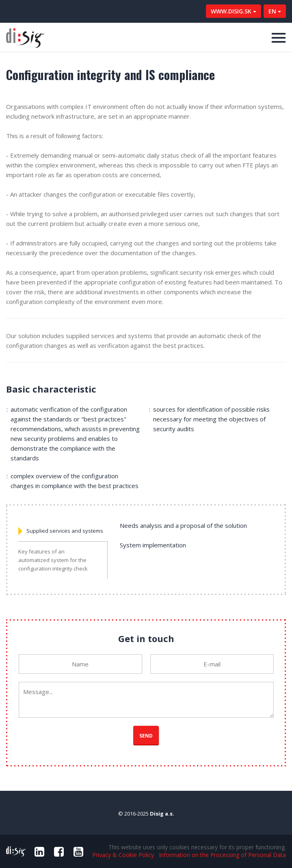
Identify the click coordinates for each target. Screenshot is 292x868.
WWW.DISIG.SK (234, 11)
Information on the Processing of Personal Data (222, 855)
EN (275, 11)
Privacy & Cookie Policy (123, 855)
